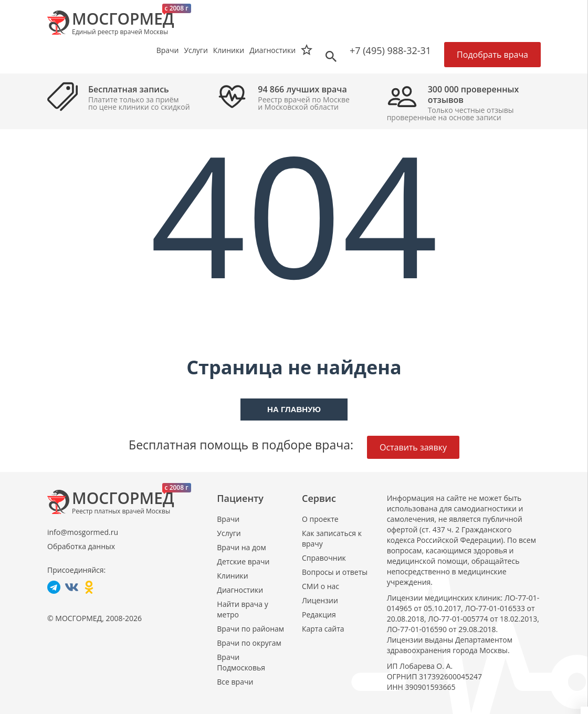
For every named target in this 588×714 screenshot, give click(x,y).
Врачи (228, 519)
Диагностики (272, 50)
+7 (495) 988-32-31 (390, 50)
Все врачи (235, 682)
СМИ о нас (321, 586)
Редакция (319, 615)
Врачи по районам (250, 629)
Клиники (232, 576)
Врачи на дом (241, 547)
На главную (294, 409)
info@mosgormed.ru (83, 532)
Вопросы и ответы (335, 572)
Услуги (229, 533)
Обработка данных (81, 546)
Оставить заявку (413, 447)
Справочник (324, 558)
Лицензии (320, 600)
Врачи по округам (249, 643)
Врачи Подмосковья (241, 662)
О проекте (320, 519)
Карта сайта (323, 629)
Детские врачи (243, 561)
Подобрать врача (492, 55)
